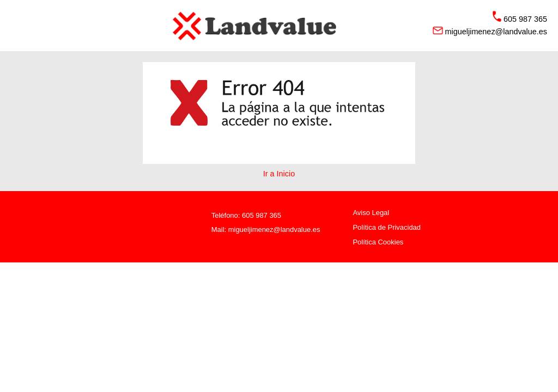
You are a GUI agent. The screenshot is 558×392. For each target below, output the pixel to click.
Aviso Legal (371, 213)
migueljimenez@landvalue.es (274, 229)
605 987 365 (262, 215)
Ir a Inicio (279, 174)
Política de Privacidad (387, 227)
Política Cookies (378, 242)
